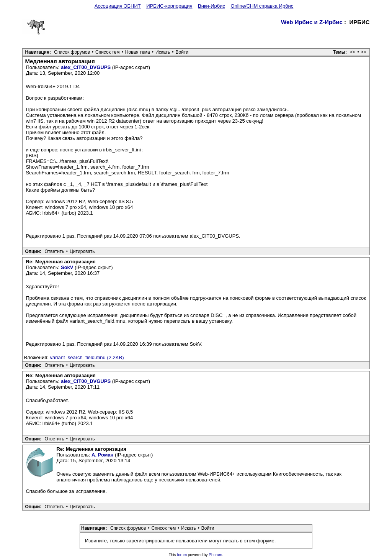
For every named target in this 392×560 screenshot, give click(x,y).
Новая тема (138, 52)
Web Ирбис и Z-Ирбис (312, 22)
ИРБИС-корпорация (169, 6)
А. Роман (102, 455)
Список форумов (72, 52)
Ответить (54, 251)
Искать (163, 52)
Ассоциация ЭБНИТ (118, 6)
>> (364, 52)
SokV (67, 267)
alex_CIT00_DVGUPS (86, 67)
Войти (182, 52)
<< (353, 52)
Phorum (215, 555)
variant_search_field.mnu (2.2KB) (87, 357)
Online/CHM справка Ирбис (262, 6)
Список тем (108, 52)
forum (182, 555)
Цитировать (82, 251)
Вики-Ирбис (212, 6)
